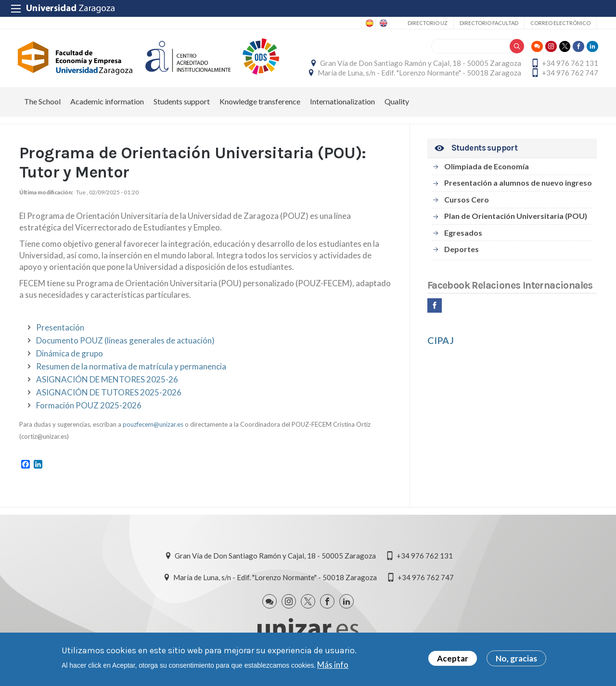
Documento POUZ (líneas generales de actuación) (125, 346)
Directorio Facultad (489, 23)
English (383, 23)
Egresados (463, 238)
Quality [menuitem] (397, 107)
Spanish (369, 23)
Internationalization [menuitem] (342, 107)
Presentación (60, 333)
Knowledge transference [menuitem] (260, 107)
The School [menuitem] (42, 107)
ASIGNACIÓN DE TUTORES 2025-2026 (109, 398)
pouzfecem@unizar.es (153, 430)
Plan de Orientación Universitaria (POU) (516, 221)
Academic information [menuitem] (107, 107)
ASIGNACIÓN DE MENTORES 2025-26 (107, 385)
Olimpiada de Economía (487, 171)
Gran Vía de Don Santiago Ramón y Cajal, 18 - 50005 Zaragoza (419, 66)
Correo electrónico (560, 23)
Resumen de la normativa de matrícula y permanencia (131, 372)
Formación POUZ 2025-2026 (89, 411)
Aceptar (453, 658)
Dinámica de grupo (70, 359)
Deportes (462, 254)
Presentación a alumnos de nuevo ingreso (518, 188)
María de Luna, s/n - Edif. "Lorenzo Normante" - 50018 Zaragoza (418, 76)
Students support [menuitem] (182, 107)
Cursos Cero (467, 205)
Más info (333, 665)
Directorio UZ (428, 23)
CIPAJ (441, 345)
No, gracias (516, 658)
